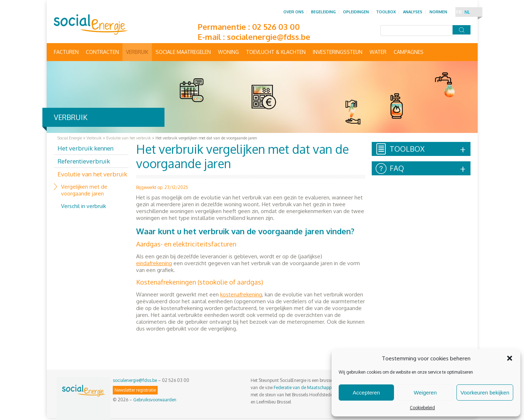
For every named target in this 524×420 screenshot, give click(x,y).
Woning (228, 52)
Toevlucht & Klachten (276, 52)
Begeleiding (323, 12)
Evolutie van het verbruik (92, 174)
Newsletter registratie (135, 390)
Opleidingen (356, 12)
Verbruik (137, 52)
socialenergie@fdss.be (269, 37)
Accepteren (366, 393)
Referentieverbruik (84, 161)
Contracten (102, 52)
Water (378, 52)
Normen (438, 12)
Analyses (413, 12)
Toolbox (386, 12)
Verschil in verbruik (84, 206)
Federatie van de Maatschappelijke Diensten (317, 387)
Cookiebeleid (422, 408)
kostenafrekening (241, 294)
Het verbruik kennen (85, 148)
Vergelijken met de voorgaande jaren (84, 190)
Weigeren (425, 393)
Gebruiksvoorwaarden (155, 400)
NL (467, 12)
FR (459, 12)
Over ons (294, 12)
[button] (510, 358)
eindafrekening (154, 263)
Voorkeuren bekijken (485, 393)
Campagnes (409, 52)
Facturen (66, 52)
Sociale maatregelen (183, 52)
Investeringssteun (338, 52)
